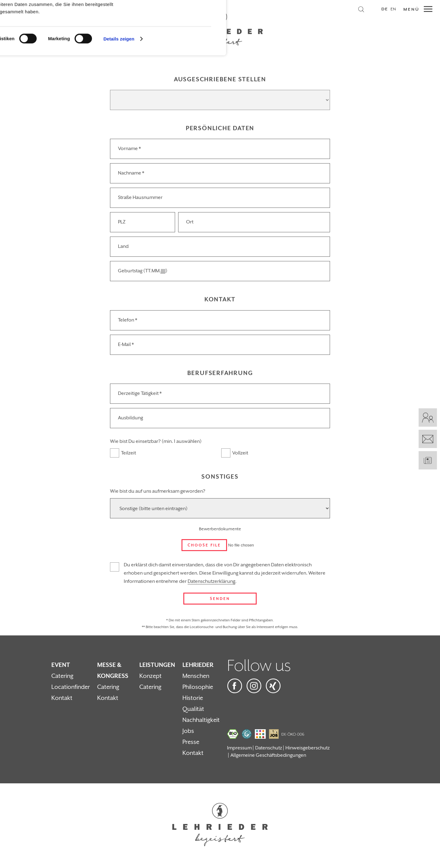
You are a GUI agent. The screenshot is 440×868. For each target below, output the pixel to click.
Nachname (131, 173)
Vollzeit (240, 453)
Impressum (239, 748)
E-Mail (126, 344)
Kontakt (62, 698)
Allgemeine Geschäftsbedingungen (268, 755)
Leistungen (157, 665)
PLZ (122, 222)
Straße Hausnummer (140, 197)
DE (385, 9)
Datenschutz (269, 748)
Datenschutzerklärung (211, 581)
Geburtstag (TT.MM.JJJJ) (143, 271)
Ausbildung (130, 418)
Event (61, 665)
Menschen (196, 676)
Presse (191, 742)
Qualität (193, 709)
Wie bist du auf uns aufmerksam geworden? (158, 491)
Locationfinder (71, 687)
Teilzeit (128, 453)
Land (123, 246)
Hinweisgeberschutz (308, 748)
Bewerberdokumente (220, 529)
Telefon (128, 320)
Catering (62, 676)
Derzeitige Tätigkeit (140, 393)
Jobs (188, 731)
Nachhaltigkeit (201, 720)
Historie (193, 698)
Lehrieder (198, 665)
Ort (190, 222)
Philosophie (198, 687)
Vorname (129, 149)
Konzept (150, 676)
